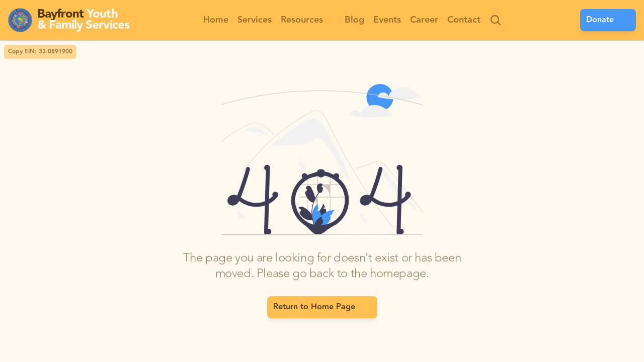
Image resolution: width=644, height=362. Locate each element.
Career (424, 20)
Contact (464, 20)
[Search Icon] (496, 20)
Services (255, 20)
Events (387, 20)
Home (216, 20)
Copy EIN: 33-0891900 (40, 52)
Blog (354, 20)
